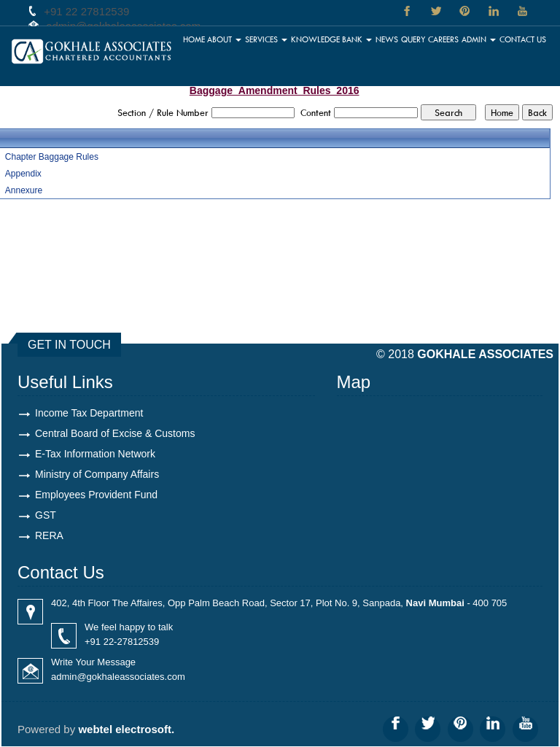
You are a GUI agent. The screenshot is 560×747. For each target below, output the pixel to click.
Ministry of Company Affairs (97, 474)
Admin (479, 39)
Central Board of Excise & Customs (115, 433)
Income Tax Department (89, 413)
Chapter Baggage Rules (52, 157)
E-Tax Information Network (95, 454)
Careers (444, 39)
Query (413, 39)
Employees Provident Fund (96, 495)
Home (195, 39)
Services (267, 39)
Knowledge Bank (332, 39)
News (388, 39)
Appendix (23, 174)
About (225, 39)
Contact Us (523, 39)
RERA (49, 535)
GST (46, 515)
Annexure (24, 190)
